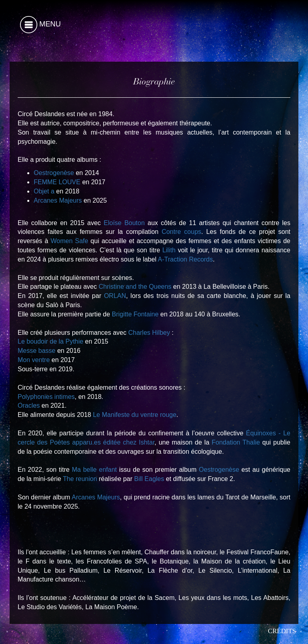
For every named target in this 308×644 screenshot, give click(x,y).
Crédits (282, 631)
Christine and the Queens (135, 287)
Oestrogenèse (54, 173)
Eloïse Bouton (124, 223)
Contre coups (181, 232)
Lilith (169, 250)
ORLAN (115, 296)
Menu (41, 25)
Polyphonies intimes (46, 397)
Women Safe (69, 241)
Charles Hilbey (149, 333)
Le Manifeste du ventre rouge (135, 415)
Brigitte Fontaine (135, 314)
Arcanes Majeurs (58, 200)
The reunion (80, 479)
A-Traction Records (185, 259)
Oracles (29, 406)
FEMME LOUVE (57, 182)
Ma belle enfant (94, 470)
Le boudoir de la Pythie (51, 341)
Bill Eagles (149, 479)
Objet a (44, 191)
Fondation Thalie (236, 442)
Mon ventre (34, 360)
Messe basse (36, 351)
